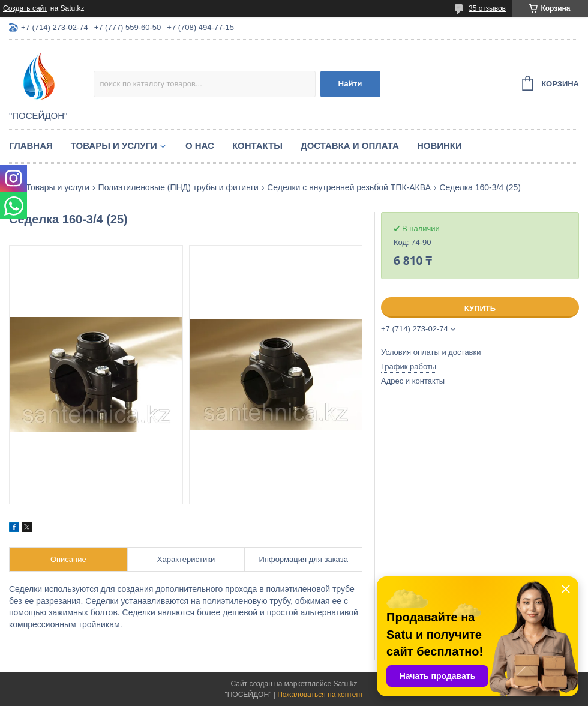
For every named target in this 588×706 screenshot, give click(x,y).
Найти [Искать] (350, 84)
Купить (480, 308)
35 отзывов (487, 8)
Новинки (439, 146)
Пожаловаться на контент (320, 695)
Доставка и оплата (350, 146)
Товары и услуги (114, 146)
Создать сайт (25, 8)
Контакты (257, 146)
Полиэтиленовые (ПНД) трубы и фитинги (178, 187)
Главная (31, 146)
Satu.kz (345, 684)
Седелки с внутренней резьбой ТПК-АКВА (349, 187)
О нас (200, 146)
